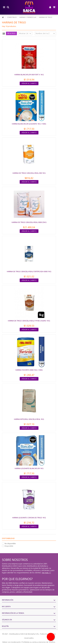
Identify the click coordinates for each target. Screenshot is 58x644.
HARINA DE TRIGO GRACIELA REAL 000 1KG (29, 173)
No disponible (10, 543)
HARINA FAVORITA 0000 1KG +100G (29, 370)
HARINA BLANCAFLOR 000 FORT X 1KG (29, 75)
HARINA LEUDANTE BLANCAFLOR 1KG (29, 468)
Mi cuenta (6, 606)
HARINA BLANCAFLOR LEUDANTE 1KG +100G (29, 124)
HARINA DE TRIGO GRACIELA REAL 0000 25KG (29, 222)
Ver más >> (46, 573)
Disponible (9, 546)
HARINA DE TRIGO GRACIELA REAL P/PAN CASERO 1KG (29, 321)
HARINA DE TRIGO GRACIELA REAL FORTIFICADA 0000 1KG (29, 271)
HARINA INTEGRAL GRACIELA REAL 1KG (29, 419)
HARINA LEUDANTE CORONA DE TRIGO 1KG (29, 518)
